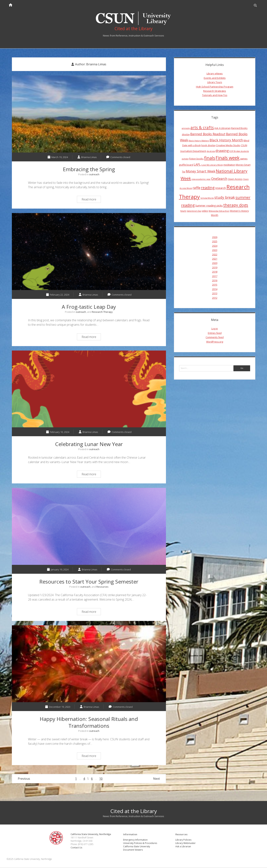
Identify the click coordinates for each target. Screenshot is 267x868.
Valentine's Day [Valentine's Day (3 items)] (194, 212)
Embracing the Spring (89, 115)
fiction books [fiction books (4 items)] (196, 159)
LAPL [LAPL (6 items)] (197, 165)
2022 (215, 255)
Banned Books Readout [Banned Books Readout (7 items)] (208, 135)
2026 (215, 238)
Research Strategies (215, 91)
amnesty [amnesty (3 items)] (186, 129)
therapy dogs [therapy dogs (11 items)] (236, 206)
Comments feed (215, 338)
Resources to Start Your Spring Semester (89, 527)
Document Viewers (133, 850)
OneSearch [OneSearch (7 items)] (219, 179)
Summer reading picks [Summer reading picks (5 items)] (209, 206)
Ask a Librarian (183, 847)
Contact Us (77, 848)
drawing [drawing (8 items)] (222, 151)
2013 (215, 294)
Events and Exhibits (215, 78)
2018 (215, 272)
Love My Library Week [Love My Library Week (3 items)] (212, 165)
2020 (215, 264)
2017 (215, 277)
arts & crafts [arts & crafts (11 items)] (202, 128)
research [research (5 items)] (220, 188)
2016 (215, 281)
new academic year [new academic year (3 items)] (201, 180)
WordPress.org (215, 342)
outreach (94, 175)
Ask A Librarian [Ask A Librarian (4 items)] (222, 129)
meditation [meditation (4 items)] (229, 165)
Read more (91, 200)
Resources (102, 587)
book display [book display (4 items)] (208, 146)
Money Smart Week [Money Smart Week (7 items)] (201, 172)
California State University (137, 847)
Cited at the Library (134, 812)
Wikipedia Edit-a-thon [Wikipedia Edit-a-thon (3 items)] (219, 212)
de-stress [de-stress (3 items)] (211, 152)
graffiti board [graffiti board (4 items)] (186, 165)
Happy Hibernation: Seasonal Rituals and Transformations (89, 664)
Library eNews (215, 74)
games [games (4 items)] (244, 159)
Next (156, 779)
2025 (215, 242)
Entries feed (215, 334)
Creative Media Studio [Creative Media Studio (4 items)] (228, 146)
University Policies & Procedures (140, 844)
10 (101, 779)
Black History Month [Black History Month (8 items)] (226, 141)
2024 (215, 246)
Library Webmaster (186, 844)
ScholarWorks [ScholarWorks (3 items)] (207, 199)
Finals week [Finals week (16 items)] (228, 158)
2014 (215, 290)
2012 (215, 298)
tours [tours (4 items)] (183, 211)
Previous (24, 779)
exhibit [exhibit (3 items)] (185, 159)
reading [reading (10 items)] (208, 188)
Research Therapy (102, 312)
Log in (215, 329)
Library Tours (215, 83)
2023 (215, 251)
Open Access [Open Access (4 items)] (235, 180)
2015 (215, 285)
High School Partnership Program (215, 87)
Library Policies (184, 840)
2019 (215, 268)
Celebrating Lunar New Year (89, 390)
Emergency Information (136, 840)
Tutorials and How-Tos (215, 96)
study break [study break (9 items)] (225, 198)
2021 (215, 259)
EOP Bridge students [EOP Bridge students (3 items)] (239, 152)
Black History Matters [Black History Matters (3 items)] (199, 141)
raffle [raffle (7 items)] (197, 188)
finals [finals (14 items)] (210, 158)
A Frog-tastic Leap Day (89, 252)
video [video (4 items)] (205, 211)
